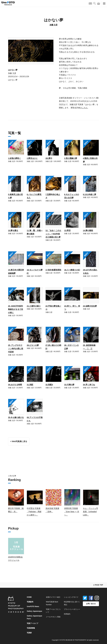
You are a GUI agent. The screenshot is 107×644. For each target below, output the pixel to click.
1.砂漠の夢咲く (14, 158)
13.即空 (67, 230)
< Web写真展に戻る (19, 441)
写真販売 (30, 602)
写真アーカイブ (32, 623)
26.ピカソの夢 (33, 345)
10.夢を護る (13, 230)
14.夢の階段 (88, 230)
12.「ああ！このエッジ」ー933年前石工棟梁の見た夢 (53, 234)
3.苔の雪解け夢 (71, 158)
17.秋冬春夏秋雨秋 (53, 270)
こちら (85, 108)
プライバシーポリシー (72, 609)
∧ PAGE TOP (98, 585)
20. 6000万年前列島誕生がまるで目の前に (16, 309)
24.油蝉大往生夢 (90, 306)
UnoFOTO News (33, 607)
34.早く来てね (89, 385)
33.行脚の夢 (69, 385)
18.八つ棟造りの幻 (72, 270)
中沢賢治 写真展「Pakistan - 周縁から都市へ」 (34, 512)
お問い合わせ (91, 604)
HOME (29, 597)
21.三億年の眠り (34, 306)
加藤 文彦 (54, 25)
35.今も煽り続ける (16, 417)
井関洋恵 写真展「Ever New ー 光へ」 (72, 512)
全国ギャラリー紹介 (53, 597)
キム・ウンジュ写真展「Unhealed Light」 (90, 512)
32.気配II (49, 385)
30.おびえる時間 (15, 385)
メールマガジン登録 (53, 617)
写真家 (29, 633)
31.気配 (30, 385)
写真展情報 (31, 628)
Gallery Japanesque (34, 611)
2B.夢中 (49, 158)
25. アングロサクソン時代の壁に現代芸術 (16, 349)
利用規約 (67, 614)
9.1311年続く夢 (90, 194)
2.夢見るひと (32, 158)
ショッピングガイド (71, 597)
